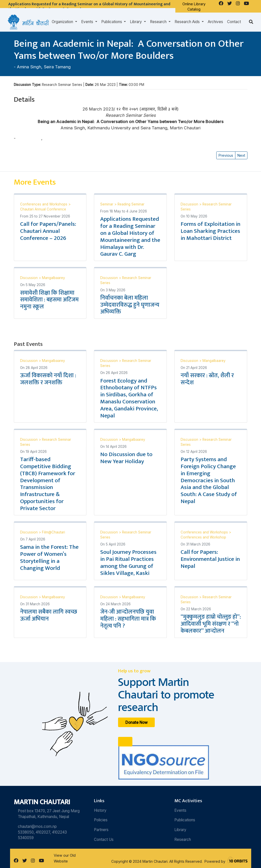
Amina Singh (29, 67)
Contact (234, 22)
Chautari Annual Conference (43, 209)
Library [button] (136, 22)
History (100, 810)
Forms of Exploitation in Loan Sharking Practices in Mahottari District (211, 231)
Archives (215, 22)
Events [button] (88, 22)
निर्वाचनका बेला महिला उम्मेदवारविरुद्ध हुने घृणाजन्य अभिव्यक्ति (130, 305)
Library (180, 830)
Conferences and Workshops (44, 204)
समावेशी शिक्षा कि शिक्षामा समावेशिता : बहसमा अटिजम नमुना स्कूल (49, 300)
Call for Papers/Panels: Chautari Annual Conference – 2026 (48, 231)
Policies (101, 820)
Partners (101, 830)
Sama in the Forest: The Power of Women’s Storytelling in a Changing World (49, 558)
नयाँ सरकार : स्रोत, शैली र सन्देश (207, 379)
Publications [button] (112, 22)
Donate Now (137, 722)
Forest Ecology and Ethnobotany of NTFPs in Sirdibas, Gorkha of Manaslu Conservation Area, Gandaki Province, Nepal (129, 398)
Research (183, 839)
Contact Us (104, 839)
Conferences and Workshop (203, 537)
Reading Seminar (131, 204)
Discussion (190, 204)
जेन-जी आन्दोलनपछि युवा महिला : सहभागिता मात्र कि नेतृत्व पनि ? (128, 619)
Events (180, 810)
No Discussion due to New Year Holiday (126, 458)
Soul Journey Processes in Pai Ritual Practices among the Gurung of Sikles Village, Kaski (128, 563)
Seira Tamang (57, 67)
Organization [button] (63, 22)
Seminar (107, 204)
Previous (226, 155)
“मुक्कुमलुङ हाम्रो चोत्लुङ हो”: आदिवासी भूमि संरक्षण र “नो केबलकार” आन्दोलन (211, 624)
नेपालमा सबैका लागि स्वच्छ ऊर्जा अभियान (49, 615)
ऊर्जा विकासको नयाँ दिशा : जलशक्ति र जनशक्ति (48, 379)
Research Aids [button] (188, 22)
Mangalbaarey (54, 278)
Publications (185, 820)
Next (241, 155)
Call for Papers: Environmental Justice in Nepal (210, 559)
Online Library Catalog (194, 7)
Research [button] (159, 22)
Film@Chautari (54, 532)
